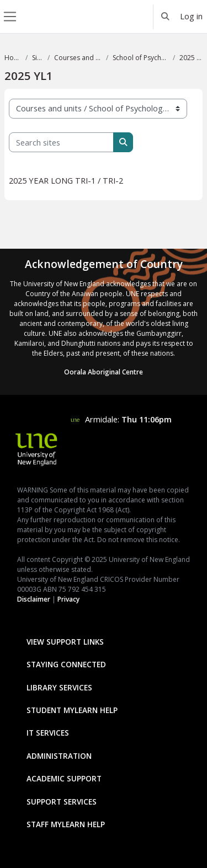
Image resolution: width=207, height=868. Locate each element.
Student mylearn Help (72, 710)
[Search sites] (61, 142)
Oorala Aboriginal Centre (104, 372)
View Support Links (65, 642)
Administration (59, 756)
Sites (38, 58)
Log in (191, 16)
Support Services (62, 802)
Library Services (59, 687)
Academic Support (64, 778)
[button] (166, 17)
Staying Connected (66, 664)
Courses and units (78, 58)
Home (13, 58)
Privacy (68, 599)
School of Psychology (140, 58)
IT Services (48, 733)
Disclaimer (34, 599)
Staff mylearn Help (66, 824)
